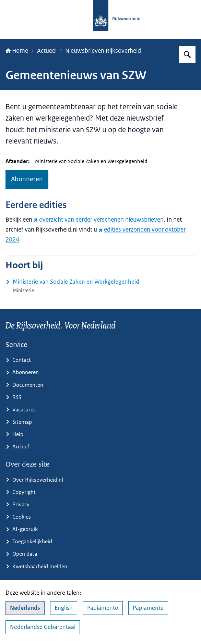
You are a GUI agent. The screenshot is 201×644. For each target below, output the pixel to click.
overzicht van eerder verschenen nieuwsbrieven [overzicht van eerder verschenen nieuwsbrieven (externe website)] (99, 219)
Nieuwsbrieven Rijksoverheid (103, 51)
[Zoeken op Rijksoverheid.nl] (187, 54)
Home (17, 51)
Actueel (47, 51)
